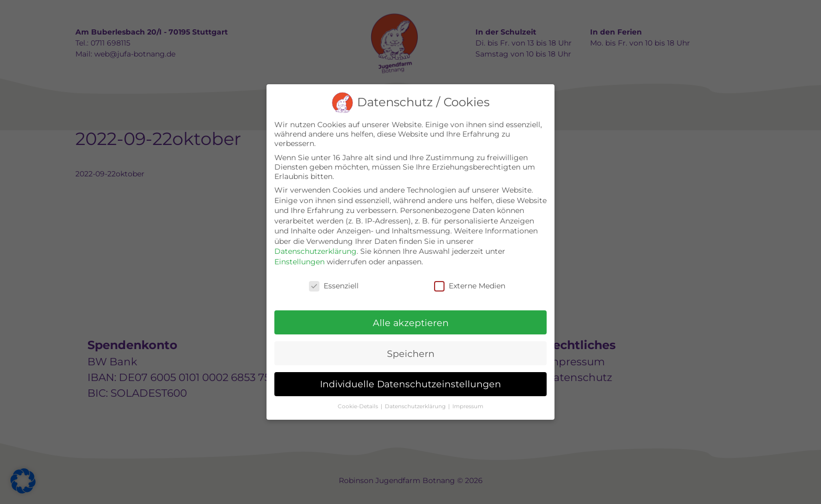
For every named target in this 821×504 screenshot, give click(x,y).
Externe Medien (470, 286)
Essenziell (334, 286)
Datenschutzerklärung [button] (416, 406)
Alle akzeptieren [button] (411, 323)
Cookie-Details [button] (359, 406)
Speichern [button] (411, 354)
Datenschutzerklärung (315, 251)
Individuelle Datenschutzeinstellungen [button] (410, 384)
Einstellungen (299, 262)
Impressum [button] (468, 406)
